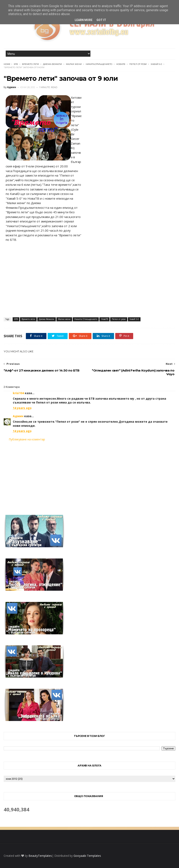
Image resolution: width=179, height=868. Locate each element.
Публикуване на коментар (27, 439)
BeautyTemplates (40, 856)
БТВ (16, 64)
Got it (101, 20)
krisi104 (18, 393)
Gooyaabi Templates (87, 856)
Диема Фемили (52, 64)
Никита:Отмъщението (99, 64)
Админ (18, 416)
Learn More (84, 20)
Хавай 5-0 (156, 64)
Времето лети (30, 64)
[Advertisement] (90, 475)
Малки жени (74, 64)
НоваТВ (121, 64)
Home (7, 64)
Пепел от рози (138, 64)
